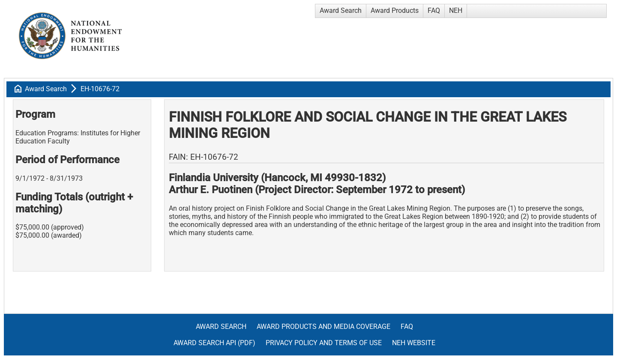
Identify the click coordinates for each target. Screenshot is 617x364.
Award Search (341, 10)
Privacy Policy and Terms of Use (324, 343)
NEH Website (414, 343)
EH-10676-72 (100, 89)
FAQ (434, 10)
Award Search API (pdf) (214, 343)
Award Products (395, 10)
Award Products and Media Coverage (323, 327)
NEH (456, 10)
